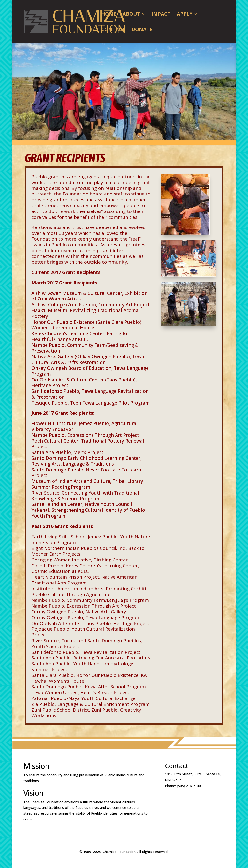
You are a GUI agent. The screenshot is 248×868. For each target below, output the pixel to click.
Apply (185, 15)
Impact (161, 15)
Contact (113, 30)
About (131, 15)
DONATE (142, 30)
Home (109, 15)
